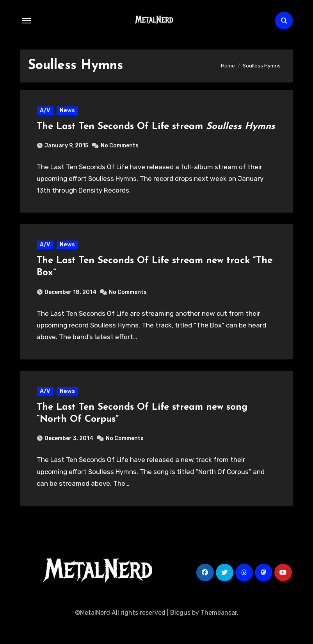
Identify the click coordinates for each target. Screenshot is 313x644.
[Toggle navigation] (27, 21)
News (68, 112)
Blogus (180, 632)
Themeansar (219, 632)
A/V (46, 112)
